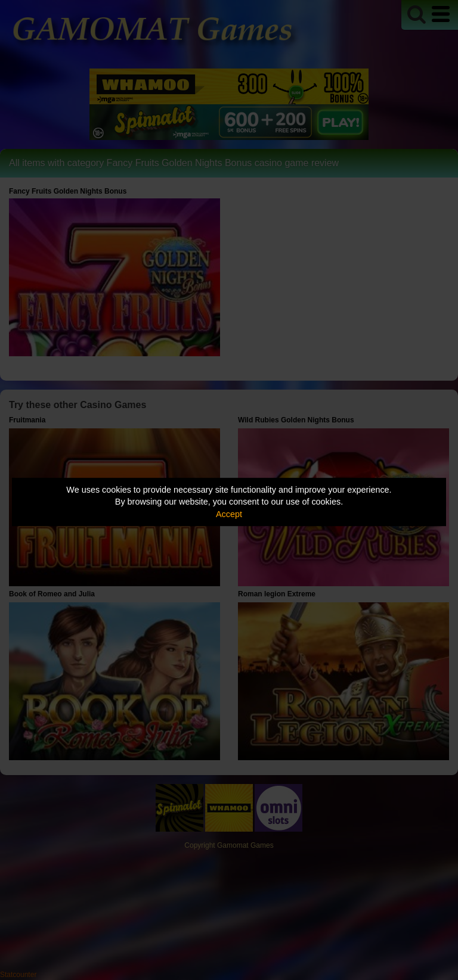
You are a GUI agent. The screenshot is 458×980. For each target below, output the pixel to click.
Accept (229, 514)
